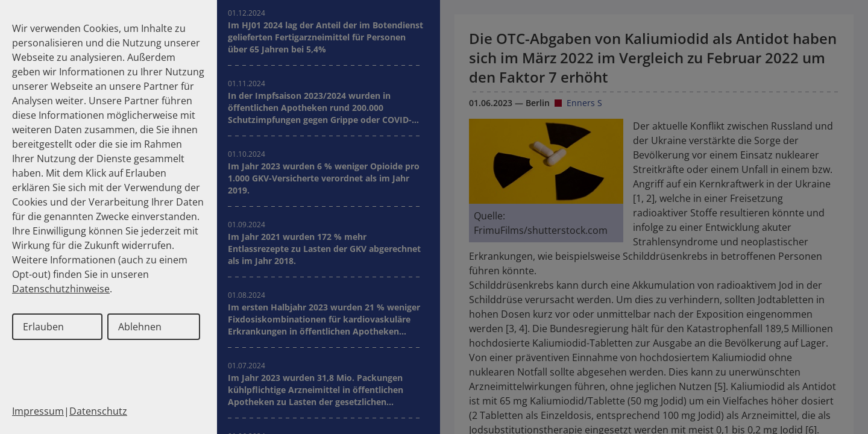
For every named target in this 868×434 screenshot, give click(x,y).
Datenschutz (98, 411)
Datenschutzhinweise (61, 289)
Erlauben (43, 327)
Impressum (38, 411)
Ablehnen (140, 327)
